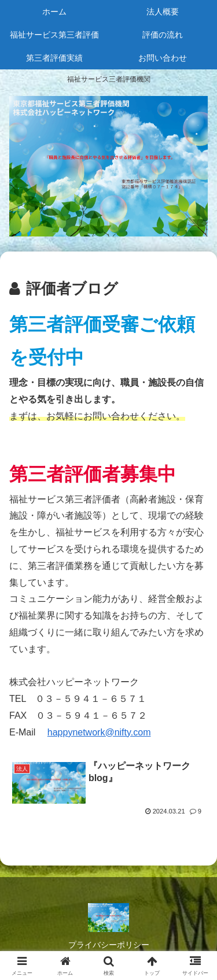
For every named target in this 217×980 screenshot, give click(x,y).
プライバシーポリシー (109, 945)
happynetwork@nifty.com (99, 732)
